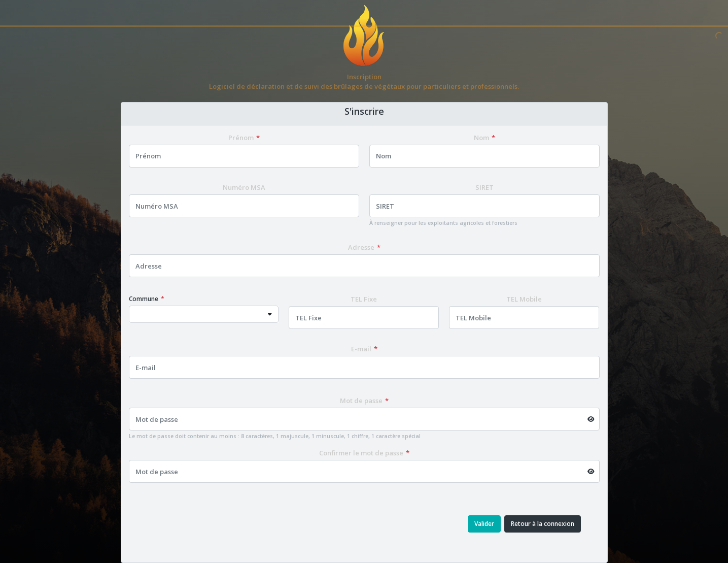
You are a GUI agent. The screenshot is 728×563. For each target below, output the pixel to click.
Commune (144, 299)
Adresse (361, 247)
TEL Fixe (364, 299)
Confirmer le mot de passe (361, 453)
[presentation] (224, 524)
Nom (481, 138)
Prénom (241, 138)
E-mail (361, 349)
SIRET (484, 187)
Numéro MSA (244, 187)
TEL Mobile (524, 299)
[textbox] (196, 314)
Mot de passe (361, 401)
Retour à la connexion (543, 524)
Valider (484, 524)
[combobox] (204, 314)
